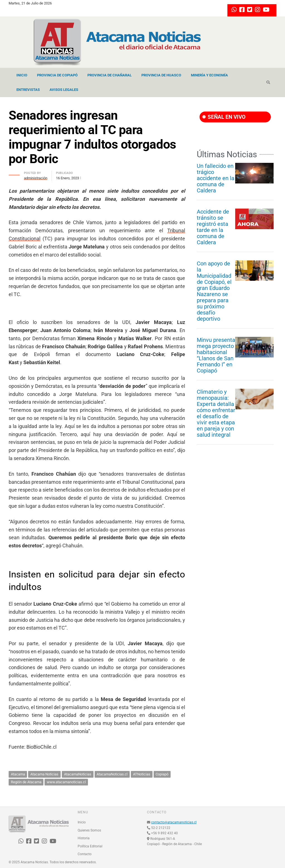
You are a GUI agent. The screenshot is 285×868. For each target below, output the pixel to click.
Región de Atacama (26, 782)
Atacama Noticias (44, 774)
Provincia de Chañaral (110, 75)
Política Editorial (90, 846)
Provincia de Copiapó (57, 75)
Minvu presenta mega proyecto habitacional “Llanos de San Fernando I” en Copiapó (216, 355)
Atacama (18, 774)
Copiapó (162, 774)
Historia (84, 838)
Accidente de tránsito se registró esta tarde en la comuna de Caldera (213, 227)
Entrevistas (28, 90)
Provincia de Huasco (161, 75)
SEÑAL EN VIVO (224, 117)
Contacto (85, 854)
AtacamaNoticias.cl (112, 774)
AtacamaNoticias (78, 774)
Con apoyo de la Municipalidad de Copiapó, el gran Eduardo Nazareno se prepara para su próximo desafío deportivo (214, 291)
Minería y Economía (209, 75)
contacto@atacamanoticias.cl (174, 822)
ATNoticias (142, 774)
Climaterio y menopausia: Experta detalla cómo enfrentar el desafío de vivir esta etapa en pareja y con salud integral (216, 413)
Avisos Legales (64, 90)
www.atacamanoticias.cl (66, 782)
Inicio (22, 75)
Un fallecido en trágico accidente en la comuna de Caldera (216, 178)
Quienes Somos (89, 830)
